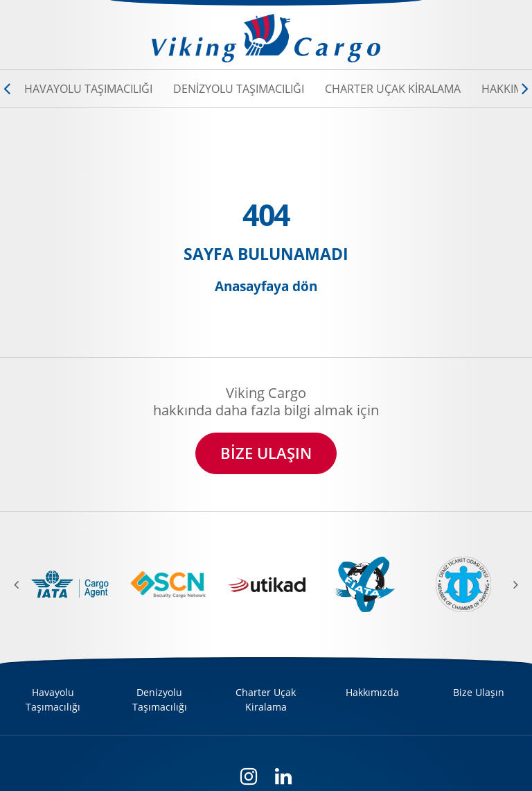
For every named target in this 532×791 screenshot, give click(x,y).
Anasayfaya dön (266, 287)
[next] (508, 584)
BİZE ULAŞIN (266, 453)
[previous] (24, 584)
